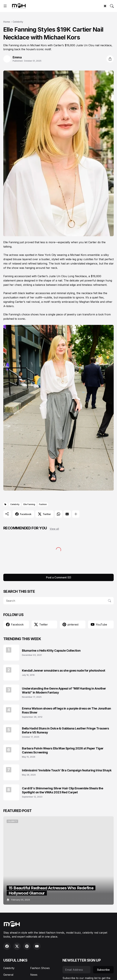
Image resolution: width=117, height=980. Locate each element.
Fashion (43, 504)
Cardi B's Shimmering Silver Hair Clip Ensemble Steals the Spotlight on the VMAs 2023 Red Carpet (62, 790)
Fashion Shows (40, 968)
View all (54, 529)
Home (7, 22)
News (34, 975)
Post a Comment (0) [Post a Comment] (59, 577)
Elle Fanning (29, 504)
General (8, 975)
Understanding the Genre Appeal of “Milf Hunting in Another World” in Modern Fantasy (64, 690)
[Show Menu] (5, 6)
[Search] (112, 6)
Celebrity (18, 22)
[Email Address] (76, 970)
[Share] (110, 59)
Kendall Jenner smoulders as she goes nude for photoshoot (64, 670)
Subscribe (103, 970)
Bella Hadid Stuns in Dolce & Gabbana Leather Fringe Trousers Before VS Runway (65, 730)
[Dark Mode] (105, 6)
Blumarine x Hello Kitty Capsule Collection (51, 651)
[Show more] (76, 514)
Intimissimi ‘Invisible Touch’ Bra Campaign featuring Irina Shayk (67, 770)
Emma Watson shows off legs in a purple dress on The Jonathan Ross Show (66, 710)
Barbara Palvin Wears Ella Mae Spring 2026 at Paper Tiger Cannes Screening (63, 750)
